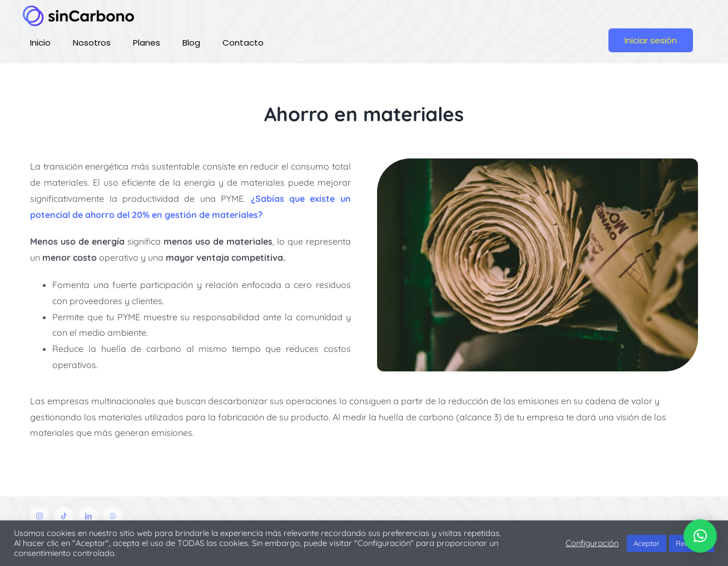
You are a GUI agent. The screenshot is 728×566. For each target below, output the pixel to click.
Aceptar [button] (647, 543)
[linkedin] (88, 519)
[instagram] (39, 519)
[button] (700, 536)
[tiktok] (64, 519)
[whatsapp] (113, 519)
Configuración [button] (592, 543)
